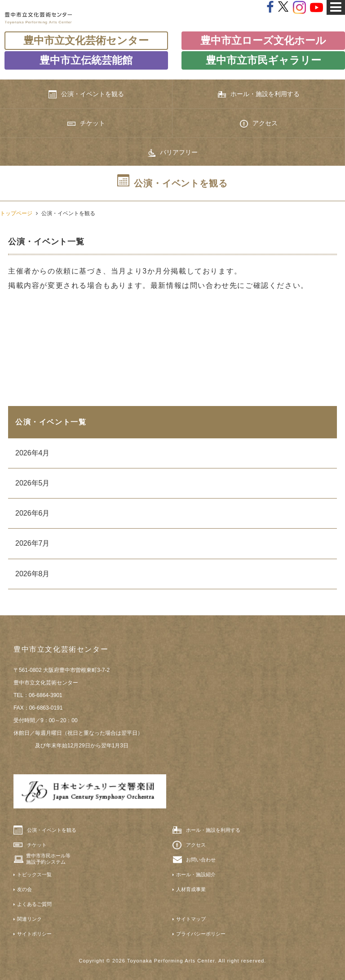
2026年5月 (33, 483)
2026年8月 (33, 574)
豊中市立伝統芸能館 (86, 60)
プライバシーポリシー (201, 934)
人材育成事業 (191, 889)
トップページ (16, 213)
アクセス (259, 124)
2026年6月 (33, 513)
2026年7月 (33, 543)
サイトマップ (191, 919)
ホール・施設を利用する (259, 94)
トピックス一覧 (34, 874)
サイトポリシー (34, 934)
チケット (86, 123)
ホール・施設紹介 (196, 874)
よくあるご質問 (34, 904)
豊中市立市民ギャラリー (263, 60)
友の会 (24, 889)
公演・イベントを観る (86, 94)
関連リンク (29, 919)
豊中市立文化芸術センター (86, 40)
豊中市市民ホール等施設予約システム (48, 859)
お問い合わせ (201, 860)
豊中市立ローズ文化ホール (263, 40)
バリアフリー (172, 153)
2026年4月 (33, 453)
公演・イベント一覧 (51, 422)
